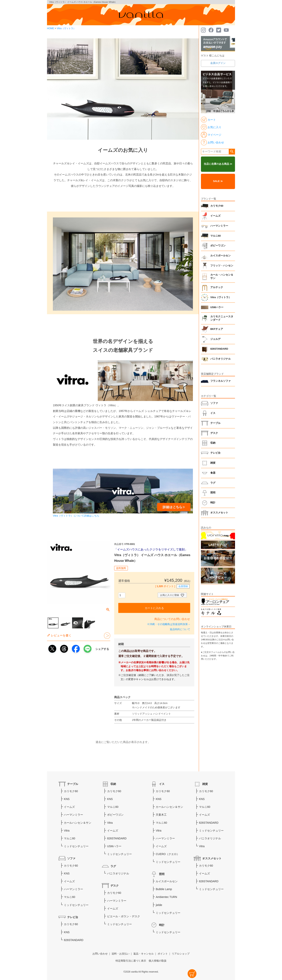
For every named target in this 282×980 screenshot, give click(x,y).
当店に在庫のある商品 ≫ (218, 164)
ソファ (214, 403)
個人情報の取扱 (158, 961)
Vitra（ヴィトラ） (66, 28)
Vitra (67, 831)
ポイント (163, 954)
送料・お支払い (121, 954)
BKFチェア (217, 329)
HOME (51, 28)
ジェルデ (215, 339)
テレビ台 (215, 453)
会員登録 (183, 586)
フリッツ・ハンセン (222, 266)
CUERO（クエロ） (168, 854)
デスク (214, 433)
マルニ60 (216, 236)
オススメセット (219, 513)
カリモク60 (217, 206)
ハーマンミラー (219, 226)
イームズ (215, 216)
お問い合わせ (100, 954)
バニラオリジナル (221, 359)
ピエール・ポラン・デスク (124, 916)
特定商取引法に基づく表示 (131, 961)
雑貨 (213, 463)
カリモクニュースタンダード (222, 318)
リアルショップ (181, 954)
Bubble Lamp (164, 889)
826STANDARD (219, 349)
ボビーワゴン (218, 246)
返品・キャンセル (144, 954)
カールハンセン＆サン (78, 823)
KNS (67, 799)
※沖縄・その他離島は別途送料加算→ (169, 624)
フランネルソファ (221, 381)
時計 (213, 503)
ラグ (213, 483)
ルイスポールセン (221, 256)
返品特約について (180, 629)
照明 (213, 493)
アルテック (217, 287)
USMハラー (217, 307)
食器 (213, 473)
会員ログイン (218, 63)
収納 (213, 443)
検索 (232, 152)
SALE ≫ (218, 181)
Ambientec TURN (166, 897)
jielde (159, 905)
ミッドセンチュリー (76, 846)
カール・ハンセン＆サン (222, 277)
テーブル (215, 423)
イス (213, 413)
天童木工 (161, 815)
